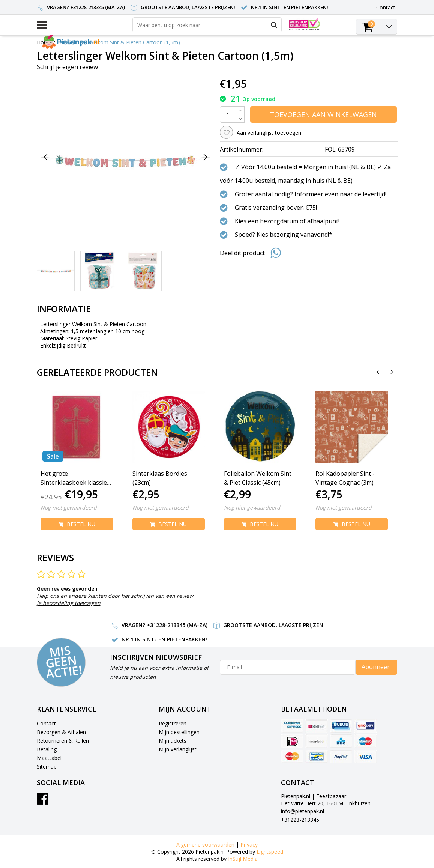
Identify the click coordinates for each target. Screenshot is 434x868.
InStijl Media (243, 859)
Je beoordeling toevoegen (69, 603)
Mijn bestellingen (179, 732)
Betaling (47, 749)
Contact (46, 723)
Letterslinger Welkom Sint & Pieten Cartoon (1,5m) (118, 42)
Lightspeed (270, 852)
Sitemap (47, 766)
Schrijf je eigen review (67, 67)
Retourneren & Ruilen (63, 741)
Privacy (249, 845)
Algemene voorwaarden (205, 845)
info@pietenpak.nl (303, 811)
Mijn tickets (173, 741)
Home (44, 42)
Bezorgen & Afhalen (61, 732)
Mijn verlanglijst (178, 749)
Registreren (173, 723)
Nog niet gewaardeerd (69, 508)
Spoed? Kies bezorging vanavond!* (284, 235)
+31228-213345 (300, 820)
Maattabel (49, 758)
